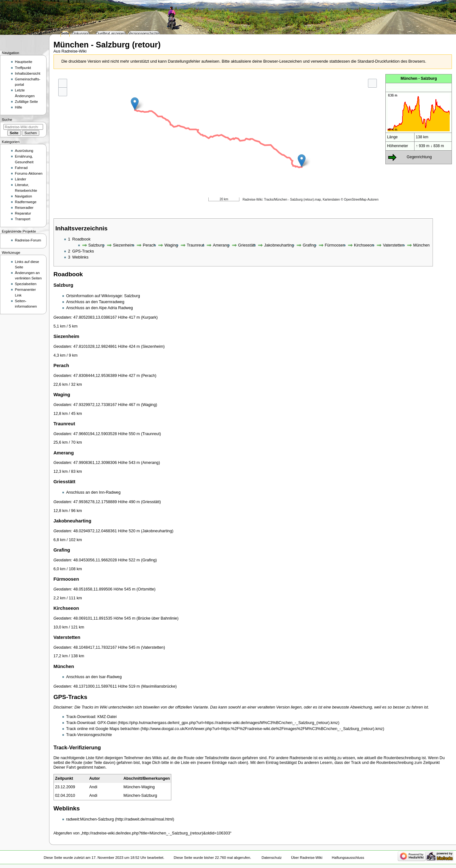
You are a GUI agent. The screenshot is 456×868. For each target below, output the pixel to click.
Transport (23, 219)
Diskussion (81, 33)
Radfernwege (26, 202)
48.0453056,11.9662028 (95, 560)
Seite (65, 33)
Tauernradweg (111, 302)
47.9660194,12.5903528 (95, 434)
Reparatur (23, 213)
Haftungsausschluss (348, 858)
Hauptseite (24, 62)
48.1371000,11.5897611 (95, 686)
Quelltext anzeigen (111, 33)
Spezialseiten (26, 284)
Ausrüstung (24, 151)
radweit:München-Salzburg (90, 819)
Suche (7, 120)
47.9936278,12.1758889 (95, 502)
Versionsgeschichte (144, 33)
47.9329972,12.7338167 (95, 405)
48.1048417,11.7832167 (95, 647)
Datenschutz (272, 858)
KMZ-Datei (107, 717)
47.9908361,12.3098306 (95, 463)
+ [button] (63, 83)
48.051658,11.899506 (93, 589)
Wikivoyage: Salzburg (121, 296)
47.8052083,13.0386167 (95, 317)
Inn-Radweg (110, 492)
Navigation (23, 196)
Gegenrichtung (419, 157)
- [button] (63, 92)
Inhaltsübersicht (28, 73)
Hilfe (19, 107)
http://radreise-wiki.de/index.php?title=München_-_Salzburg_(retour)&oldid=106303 (156, 833)
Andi (93, 787)
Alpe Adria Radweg (116, 308)
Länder (21, 179)
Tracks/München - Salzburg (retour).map (293, 200)
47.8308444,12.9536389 (95, 376)
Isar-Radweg (110, 677)
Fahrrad (21, 168)
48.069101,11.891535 (93, 618)
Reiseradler (24, 208)
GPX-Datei (107, 723)
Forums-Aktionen (29, 173)
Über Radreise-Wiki (307, 858)
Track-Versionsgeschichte (89, 735)
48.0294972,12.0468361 (95, 531)
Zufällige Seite (26, 102)
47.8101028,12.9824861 (95, 347)
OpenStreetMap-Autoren (361, 200)
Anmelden (441, 3)
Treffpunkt (23, 68)
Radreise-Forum (28, 240)
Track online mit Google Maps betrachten (103, 729)
